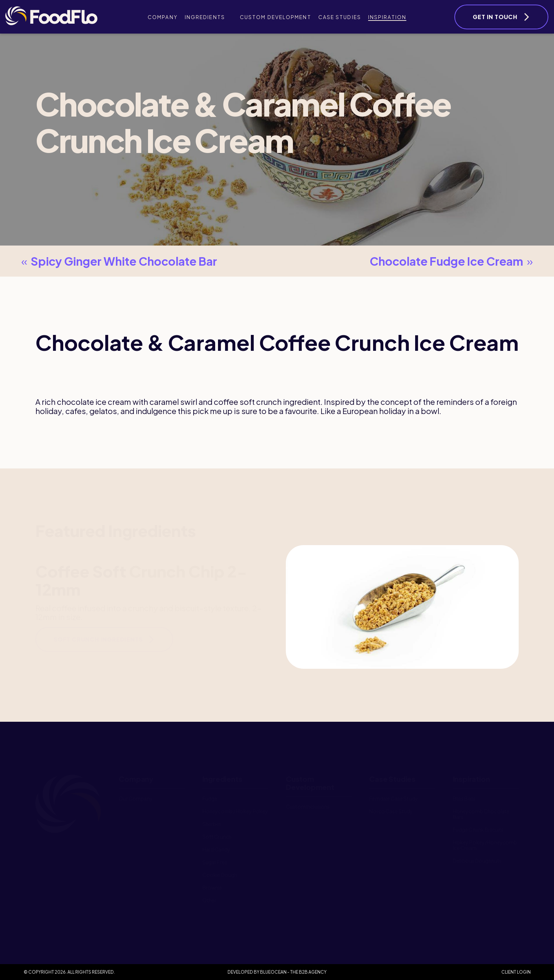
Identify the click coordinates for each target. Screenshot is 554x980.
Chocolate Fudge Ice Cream (453, 261)
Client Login (516, 972)
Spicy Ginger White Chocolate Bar (117, 261)
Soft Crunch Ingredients (98, 639)
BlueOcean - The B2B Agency (293, 972)
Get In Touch (495, 17)
